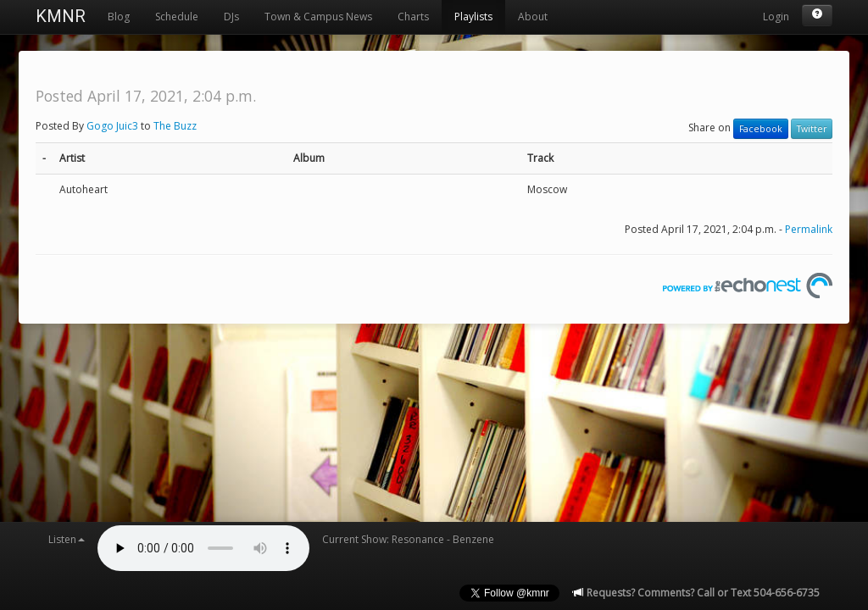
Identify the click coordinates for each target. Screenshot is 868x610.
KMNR (61, 16)
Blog (119, 17)
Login (776, 17)
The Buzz (175, 126)
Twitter (812, 129)
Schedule (177, 17)
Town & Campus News (318, 17)
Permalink (809, 229)
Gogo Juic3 (112, 126)
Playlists (473, 17)
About (533, 17)
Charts (413, 17)
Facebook (761, 129)
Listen (67, 539)
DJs (231, 17)
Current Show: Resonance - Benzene (408, 539)
